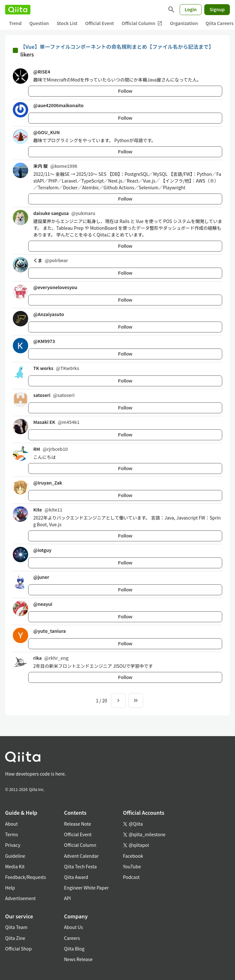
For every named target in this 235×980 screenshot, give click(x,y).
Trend (15, 23)
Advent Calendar (81, 856)
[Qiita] (18, 10)
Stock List (67, 23)
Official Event (100, 23)
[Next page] (118, 701)
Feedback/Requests (26, 877)
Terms (12, 834)
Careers (72, 938)
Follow (125, 91)
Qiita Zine (15, 938)
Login (191, 9)
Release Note (77, 824)
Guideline (15, 856)
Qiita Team (16, 927)
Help (10, 888)
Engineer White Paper (86, 888)
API (67, 898)
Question (39, 23)
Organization (184, 23)
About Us (73, 927)
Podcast (131, 877)
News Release (78, 959)
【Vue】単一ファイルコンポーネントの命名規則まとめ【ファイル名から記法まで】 (117, 47)
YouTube (132, 866)
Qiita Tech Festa (80, 866)
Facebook (133, 856)
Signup (217, 9)
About (11, 824)
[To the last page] (136, 701)
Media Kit (15, 866)
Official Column (142, 23)
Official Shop (18, 949)
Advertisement (20, 898)
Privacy (13, 845)
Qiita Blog (74, 949)
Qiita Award (76, 877)
